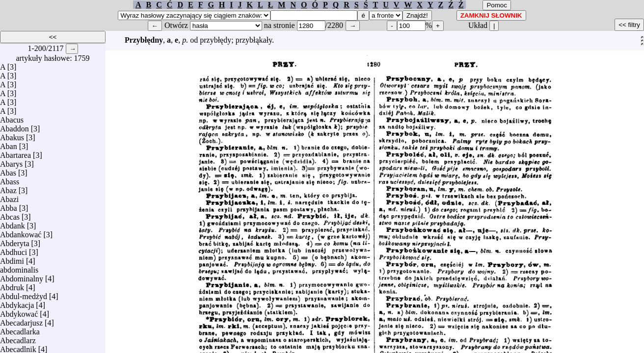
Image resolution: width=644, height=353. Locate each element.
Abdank (13, 223)
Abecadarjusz (21, 320)
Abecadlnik (18, 347)
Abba (9, 206)
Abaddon (14, 126)
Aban (9, 144)
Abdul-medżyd (24, 294)
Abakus (12, 135)
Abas (8, 170)
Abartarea (15, 153)
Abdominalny (22, 276)
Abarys (11, 162)
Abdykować (19, 312)
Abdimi (12, 259)
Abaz (8, 188)
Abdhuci (13, 250)
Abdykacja (17, 303)
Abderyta (15, 241)
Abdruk (12, 285)
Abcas (10, 214)
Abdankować (21, 232)
